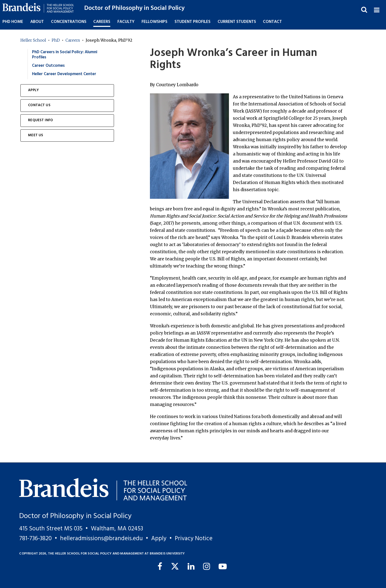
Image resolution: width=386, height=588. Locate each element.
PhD (56, 40)
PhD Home (13, 22)
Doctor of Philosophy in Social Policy (134, 8)
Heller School (33, 40)
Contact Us (39, 105)
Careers (73, 40)
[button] (376, 9)
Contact (272, 22)
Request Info (40, 120)
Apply (33, 90)
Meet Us (36, 135)
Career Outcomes (48, 66)
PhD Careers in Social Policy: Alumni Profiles (65, 55)
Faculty (126, 22)
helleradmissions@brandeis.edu (101, 539)
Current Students (237, 22)
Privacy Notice (194, 539)
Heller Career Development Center (64, 74)
